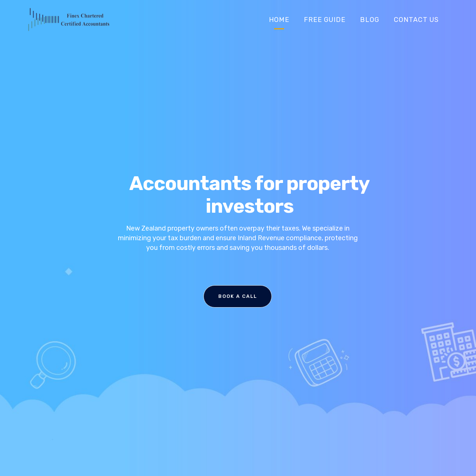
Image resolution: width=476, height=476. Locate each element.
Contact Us (416, 20)
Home (279, 20)
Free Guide (325, 20)
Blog (370, 20)
